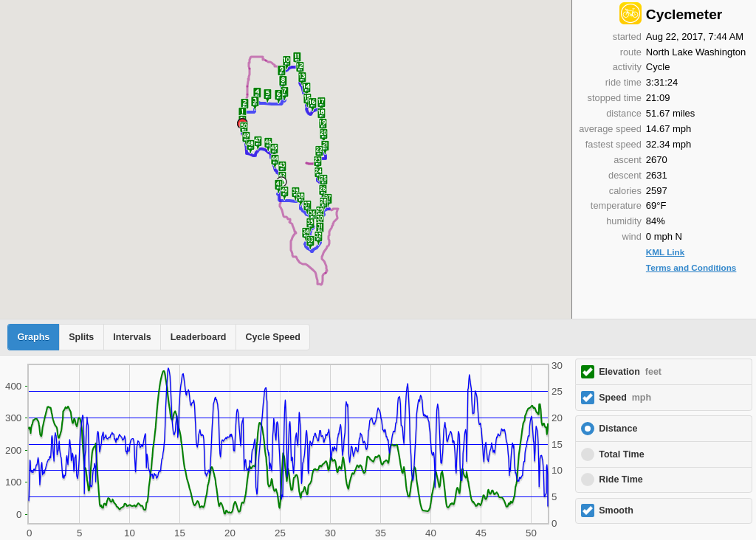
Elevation (630, 372)
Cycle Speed (272, 337)
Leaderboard (199, 337)
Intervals (132, 337)
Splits (81, 337)
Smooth (616, 510)
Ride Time (621, 480)
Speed (625, 398)
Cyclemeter (684, 14)
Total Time (621, 454)
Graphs (34, 337)
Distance (618, 429)
